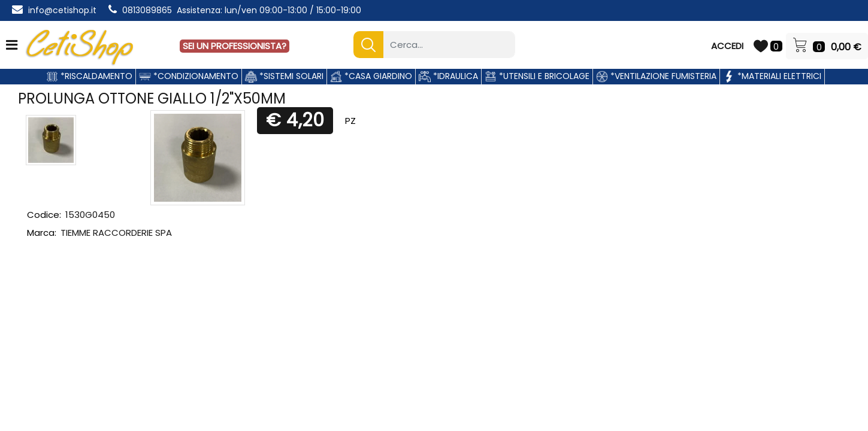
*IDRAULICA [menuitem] (448, 76)
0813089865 (147, 10)
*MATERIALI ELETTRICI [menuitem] (772, 76)
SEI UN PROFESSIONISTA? (235, 46)
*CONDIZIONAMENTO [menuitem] (189, 76)
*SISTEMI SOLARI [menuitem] (284, 76)
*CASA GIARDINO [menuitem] (371, 76)
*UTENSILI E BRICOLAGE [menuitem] (537, 76)
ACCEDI (727, 46)
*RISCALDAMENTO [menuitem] (89, 76)
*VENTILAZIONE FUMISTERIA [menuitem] (656, 76)
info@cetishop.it (62, 10)
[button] (368, 45)
